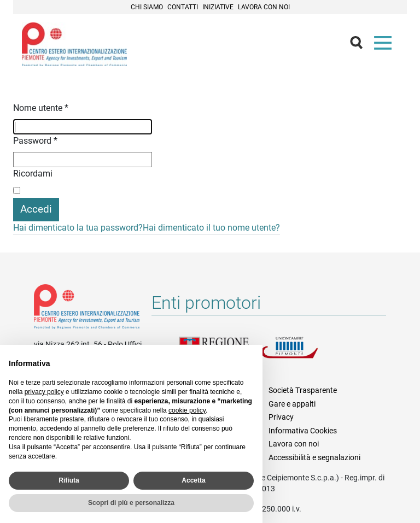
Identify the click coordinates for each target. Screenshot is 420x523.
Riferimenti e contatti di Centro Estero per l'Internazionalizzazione (87, 309)
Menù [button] (385, 45)
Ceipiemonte (74, 44)
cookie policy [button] (187, 410)
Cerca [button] (361, 45)
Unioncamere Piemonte (302, 354)
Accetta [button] (193, 480)
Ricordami (33, 174)
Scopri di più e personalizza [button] (131, 503)
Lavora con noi (264, 7)
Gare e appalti (292, 404)
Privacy (281, 417)
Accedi (36, 209)
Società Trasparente (303, 390)
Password (35, 141)
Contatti (183, 7)
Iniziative (218, 7)
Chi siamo (147, 7)
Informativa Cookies (303, 431)
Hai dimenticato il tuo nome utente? (211, 228)
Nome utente (41, 108)
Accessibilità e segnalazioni (314, 457)
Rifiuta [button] (69, 480)
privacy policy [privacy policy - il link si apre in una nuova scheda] (44, 392)
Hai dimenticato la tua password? (78, 228)
